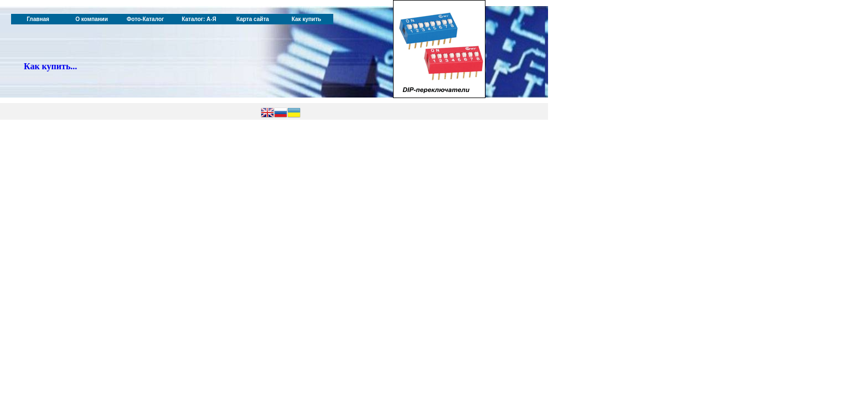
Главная (38, 19)
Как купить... (50, 66)
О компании (92, 19)
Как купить (306, 19)
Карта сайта (253, 19)
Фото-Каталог (145, 19)
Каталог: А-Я (199, 19)
